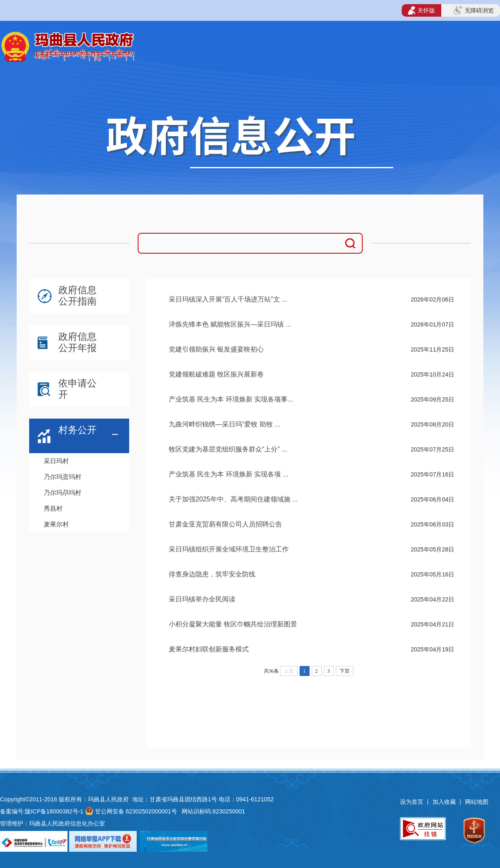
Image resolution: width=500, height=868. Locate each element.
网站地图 (477, 802)
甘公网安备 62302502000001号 (136, 811)
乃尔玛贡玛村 (62, 477)
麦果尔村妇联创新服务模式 (209, 649)
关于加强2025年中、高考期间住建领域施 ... (233, 499)
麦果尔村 (56, 524)
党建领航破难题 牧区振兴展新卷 (216, 374)
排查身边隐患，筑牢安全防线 (212, 574)
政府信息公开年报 (77, 342)
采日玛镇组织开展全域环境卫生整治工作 (229, 549)
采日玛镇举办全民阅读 (202, 599)
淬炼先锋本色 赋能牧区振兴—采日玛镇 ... (230, 324)
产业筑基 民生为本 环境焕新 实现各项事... (231, 399)
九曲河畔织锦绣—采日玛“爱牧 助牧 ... (225, 424)
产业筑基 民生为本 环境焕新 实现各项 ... (229, 474)
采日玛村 (56, 461)
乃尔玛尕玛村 (62, 493)
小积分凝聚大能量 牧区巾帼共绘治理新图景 (233, 624)
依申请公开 (77, 389)
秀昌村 (53, 508)
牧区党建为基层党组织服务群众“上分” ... (228, 449)
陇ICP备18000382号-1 (54, 811)
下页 (345, 671)
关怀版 (421, 10)
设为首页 (412, 802)
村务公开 (77, 430)
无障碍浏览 (474, 10)
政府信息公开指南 (77, 296)
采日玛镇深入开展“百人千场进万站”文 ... (228, 299)
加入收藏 (445, 802)
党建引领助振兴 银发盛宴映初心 (216, 349)
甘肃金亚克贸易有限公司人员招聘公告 (225, 524)
